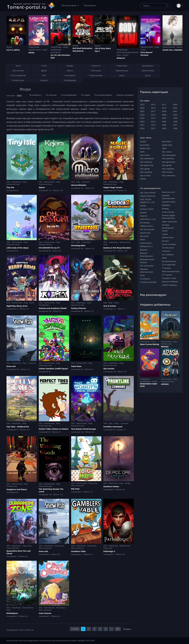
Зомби (143, 141)
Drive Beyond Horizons (146, 54)
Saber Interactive (170, 222)
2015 (153, 118)
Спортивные (86, 242)
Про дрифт (145, 169)
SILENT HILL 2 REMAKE (172, 50)
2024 (142, 115)
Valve (142, 275)
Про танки (145, 155)
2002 (175, 108)
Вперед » (128, 629)
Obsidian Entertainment (147, 270)
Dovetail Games (169, 261)
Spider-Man (145, 148)
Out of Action (110, 306)
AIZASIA (165, 384)
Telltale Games (147, 226)
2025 (142, 111)
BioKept (165, 347)
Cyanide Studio (169, 202)
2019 (153, 104)
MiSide (31, 53)
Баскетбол (145, 145)
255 (118, 629)
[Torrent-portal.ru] (31, 6)
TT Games (166, 268)
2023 (142, 118)
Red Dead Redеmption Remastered (82, 50)
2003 (175, 104)
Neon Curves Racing (150, 344)
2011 (164, 104)
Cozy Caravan (45, 613)
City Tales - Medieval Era (18, 427)
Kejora (42, 187)
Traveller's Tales (169, 278)
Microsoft (144, 236)
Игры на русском (77, 486)
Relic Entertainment (171, 271)
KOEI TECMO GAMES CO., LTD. (148, 201)
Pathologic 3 (109, 551)
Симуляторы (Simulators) (56, 51)
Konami (165, 241)
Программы (90, 5)
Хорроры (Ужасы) (45, 245)
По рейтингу (35, 95)
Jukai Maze (76, 366)
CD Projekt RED (169, 265)
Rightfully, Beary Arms (17, 306)
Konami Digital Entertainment (168, 217)
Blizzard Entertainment (147, 254)
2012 (153, 128)
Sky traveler (109, 369)
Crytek (165, 234)
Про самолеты (169, 175)
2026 (9, 182)
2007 (164, 118)
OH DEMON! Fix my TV (49, 248)
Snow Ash (11, 366)
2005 (164, 125)
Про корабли (146, 172)
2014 (153, 121)
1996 (175, 128)
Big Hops (75, 489)
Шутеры (128, 483)
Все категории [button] (69, 5)
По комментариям (103, 95)
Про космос (145, 175)
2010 (164, 108)
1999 (175, 118)
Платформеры (44, 305)
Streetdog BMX (78, 246)
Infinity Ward (168, 237)
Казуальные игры (13, 184)
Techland (166, 251)
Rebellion (166, 205)
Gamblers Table (78, 551)
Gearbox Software (170, 282)
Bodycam (121, 58)
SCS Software (168, 254)
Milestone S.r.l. (147, 246)
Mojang (165, 208)
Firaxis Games (168, 212)
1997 (175, 125)
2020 (142, 128)
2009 (164, 111)
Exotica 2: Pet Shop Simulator (117, 248)
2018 (153, 108)
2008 (164, 115)
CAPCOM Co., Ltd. (148, 219)
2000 (175, 115)
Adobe (143, 206)
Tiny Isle (10, 187)
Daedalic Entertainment (168, 197)
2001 (175, 111)
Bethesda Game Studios (147, 261)
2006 (164, 121)
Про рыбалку (146, 162)
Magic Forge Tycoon (113, 187)
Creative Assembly (148, 282)
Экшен (9, 47)
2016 (153, 115)
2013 (153, 125)
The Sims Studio (147, 229)
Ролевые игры (12, 486)
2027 (142, 104)
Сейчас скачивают (125, 95)
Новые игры (93, 483)
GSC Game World (148, 193)
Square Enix (145, 233)
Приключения (35, 50)
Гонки (143, 50)
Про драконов (147, 165)
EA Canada (145, 223)
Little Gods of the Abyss (18, 248)
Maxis (143, 239)
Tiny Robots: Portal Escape (84, 429)
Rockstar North (147, 209)
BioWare (144, 250)
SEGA (164, 258)
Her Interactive (147, 266)
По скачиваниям (69, 95)
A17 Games (167, 275)
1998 (175, 121)
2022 (142, 121)
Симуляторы (34, 47)
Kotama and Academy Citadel (53, 308)
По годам (86, 95)
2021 (142, 125)
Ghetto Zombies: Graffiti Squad (53, 369)
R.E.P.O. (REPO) (13, 50)
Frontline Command (113, 427)
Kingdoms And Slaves (17, 489)
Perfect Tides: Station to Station (54, 429)
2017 (153, 111)
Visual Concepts (169, 244)
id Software (145, 279)
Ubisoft (143, 212)
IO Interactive (168, 248)
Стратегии (86, 182)
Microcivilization (79, 185)
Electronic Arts (168, 192)
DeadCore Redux (111, 487)
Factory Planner (79, 308)
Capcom (144, 216)
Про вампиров (147, 158)
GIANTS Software (170, 285)
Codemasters (146, 243)
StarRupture (12, 613)
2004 (164, 128)
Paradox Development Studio (168, 228)
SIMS (142, 152)
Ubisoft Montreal (148, 196)
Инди (45, 50)
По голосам (51, 95)
